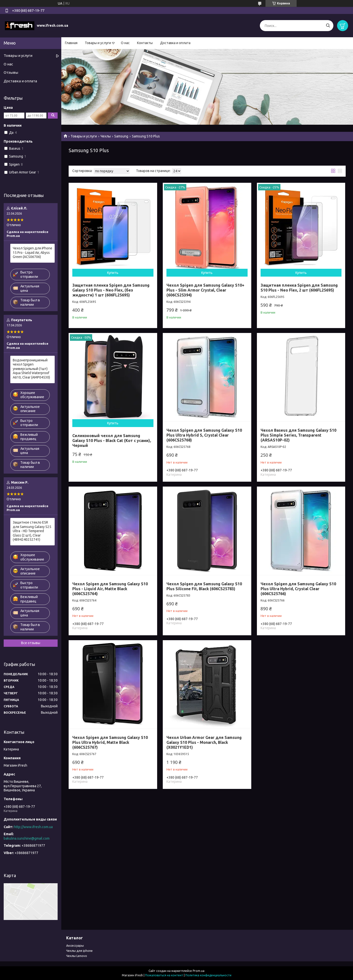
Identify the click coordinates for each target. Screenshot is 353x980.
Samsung (121, 136)
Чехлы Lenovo (77, 956)
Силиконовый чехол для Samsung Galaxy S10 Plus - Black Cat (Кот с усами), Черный (112, 441)
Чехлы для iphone (79, 951)
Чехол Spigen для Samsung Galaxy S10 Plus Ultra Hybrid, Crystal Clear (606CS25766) (298, 589)
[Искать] (328, 26)
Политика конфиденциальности (208, 975)
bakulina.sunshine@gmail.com (27, 838)
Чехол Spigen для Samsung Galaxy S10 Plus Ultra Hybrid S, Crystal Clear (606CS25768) (204, 435)
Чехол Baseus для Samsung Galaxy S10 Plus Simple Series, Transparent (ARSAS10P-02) (298, 435)
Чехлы (106, 136)
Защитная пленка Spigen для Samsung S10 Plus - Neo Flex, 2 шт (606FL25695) (299, 288)
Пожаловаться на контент (164, 975)
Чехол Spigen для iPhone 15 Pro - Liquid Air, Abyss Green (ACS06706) (32, 252)
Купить (113, 273)
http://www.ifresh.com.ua (33, 827)
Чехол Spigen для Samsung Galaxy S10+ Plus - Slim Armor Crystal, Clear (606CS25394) (205, 290)
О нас (125, 43)
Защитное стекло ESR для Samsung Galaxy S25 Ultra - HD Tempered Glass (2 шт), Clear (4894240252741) (32, 531)
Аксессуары (75, 945)
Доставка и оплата (175, 43)
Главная (71, 43)
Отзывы (11, 72)
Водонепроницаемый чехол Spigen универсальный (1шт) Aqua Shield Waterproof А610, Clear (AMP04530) (31, 369)
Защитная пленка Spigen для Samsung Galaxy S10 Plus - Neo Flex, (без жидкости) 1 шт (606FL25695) (111, 290)
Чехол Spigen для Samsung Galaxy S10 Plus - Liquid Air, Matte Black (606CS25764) (110, 589)
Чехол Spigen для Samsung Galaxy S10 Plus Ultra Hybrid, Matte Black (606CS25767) (110, 742)
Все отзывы (31, 643)
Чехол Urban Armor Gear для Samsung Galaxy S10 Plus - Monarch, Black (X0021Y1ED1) (204, 742)
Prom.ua (199, 971)
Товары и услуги (98, 43)
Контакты (145, 43)
